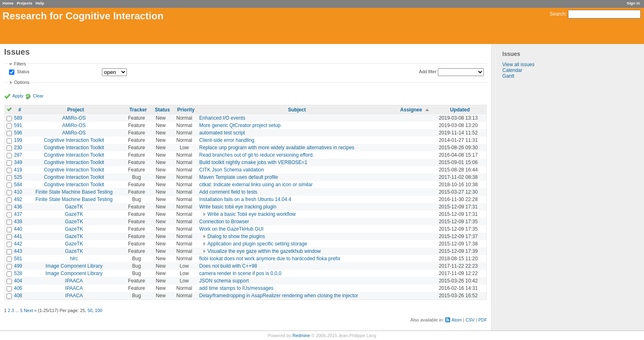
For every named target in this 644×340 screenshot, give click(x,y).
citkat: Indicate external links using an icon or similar (256, 185)
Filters (20, 64)
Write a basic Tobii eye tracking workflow (252, 214)
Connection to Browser (224, 222)
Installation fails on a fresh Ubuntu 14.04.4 (245, 199)
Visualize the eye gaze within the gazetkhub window (264, 251)
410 (18, 192)
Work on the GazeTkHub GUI (231, 229)
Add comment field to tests (228, 192)
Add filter (428, 72)
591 (18, 125)
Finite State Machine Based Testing (74, 192)
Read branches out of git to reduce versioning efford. (256, 155)
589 (18, 118)
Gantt (508, 76)
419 (18, 170)
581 (18, 259)
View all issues (518, 65)
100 (99, 310)
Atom (457, 320)
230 (18, 148)
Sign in (633, 3)
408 (18, 296)
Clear (38, 96)
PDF (483, 320)
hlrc (74, 259)
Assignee (411, 110)
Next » (30, 310)
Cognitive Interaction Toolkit (74, 140)
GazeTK (74, 207)
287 (18, 155)
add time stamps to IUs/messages (236, 288)
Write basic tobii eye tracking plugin (238, 207)
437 (18, 214)
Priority (186, 110)
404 (18, 281)
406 (18, 288)
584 (18, 185)
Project (76, 110)
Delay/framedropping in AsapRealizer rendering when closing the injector (279, 296)
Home (8, 3)
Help (40, 3)
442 (18, 244)
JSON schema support (224, 281)
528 (18, 273)
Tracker (138, 110)
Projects (25, 3)
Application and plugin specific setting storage (257, 244)
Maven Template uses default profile (239, 177)
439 (18, 222)
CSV (470, 320)
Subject (297, 110)
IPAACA (74, 281)
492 (18, 199)
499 (18, 266)
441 (18, 236)
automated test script (222, 133)
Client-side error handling (227, 140)
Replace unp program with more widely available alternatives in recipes (277, 148)
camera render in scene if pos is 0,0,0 (240, 273)
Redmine (301, 335)
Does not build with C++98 (228, 266)
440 (18, 229)
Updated (460, 110)
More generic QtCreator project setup (240, 125)
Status (23, 72)
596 (18, 133)
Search (557, 14)
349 (18, 162)
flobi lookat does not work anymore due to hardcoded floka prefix (270, 259)
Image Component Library (74, 266)
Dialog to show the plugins (236, 236)
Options (22, 82)
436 (18, 207)
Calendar (512, 70)
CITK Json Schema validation (231, 170)
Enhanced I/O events (222, 118)
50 (90, 310)
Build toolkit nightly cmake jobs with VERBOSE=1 (253, 162)
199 (18, 140)
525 (18, 177)
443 (18, 251)
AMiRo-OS (74, 118)
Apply (18, 96)
